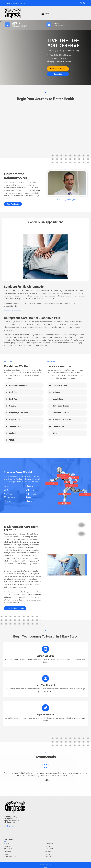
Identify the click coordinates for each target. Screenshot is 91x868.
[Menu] (45, 14)
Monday (7, 843)
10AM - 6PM (49, 843)
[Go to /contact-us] (45, 655)
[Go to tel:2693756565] (66, 25)
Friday (6, 854)
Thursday (7, 851)
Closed (48, 851)
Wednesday (8, 849)
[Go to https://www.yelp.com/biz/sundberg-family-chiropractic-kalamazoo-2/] (84, 3)
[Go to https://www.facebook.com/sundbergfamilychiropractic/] (81, 3)
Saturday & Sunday (11, 857)
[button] (13, 204)
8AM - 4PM (49, 846)
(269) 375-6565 (10, 826)
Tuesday (7, 846)
